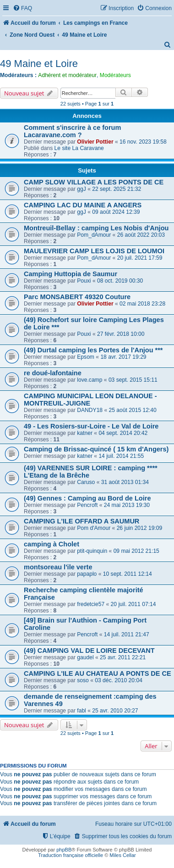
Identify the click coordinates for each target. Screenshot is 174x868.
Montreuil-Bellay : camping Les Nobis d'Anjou (96, 228)
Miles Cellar (122, 855)
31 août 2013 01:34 (125, 482)
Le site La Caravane (79, 148)
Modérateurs (115, 75)
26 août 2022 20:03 (141, 235)
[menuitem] (22, 8)
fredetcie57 (91, 604)
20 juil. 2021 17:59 (140, 258)
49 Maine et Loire (39, 64)
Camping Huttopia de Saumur (71, 274)
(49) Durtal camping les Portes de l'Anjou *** (93, 350)
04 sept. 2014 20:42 (123, 433)
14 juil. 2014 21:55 (121, 456)
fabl (82, 711)
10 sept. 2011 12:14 (128, 574)
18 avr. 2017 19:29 (123, 357)
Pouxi (84, 281)
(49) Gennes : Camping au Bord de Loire (87, 498)
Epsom (86, 357)
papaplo (87, 574)
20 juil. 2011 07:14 (133, 604)
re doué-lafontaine (53, 373)
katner (85, 433)
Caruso (86, 482)
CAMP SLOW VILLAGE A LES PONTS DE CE (94, 182)
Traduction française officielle (71, 855)
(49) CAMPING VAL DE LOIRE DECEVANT (89, 651)
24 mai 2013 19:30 (127, 505)
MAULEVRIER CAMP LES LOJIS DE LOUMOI (94, 251)
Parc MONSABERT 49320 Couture (77, 297)
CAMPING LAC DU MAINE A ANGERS (83, 205)
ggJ (82, 189)
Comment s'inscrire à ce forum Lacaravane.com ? (72, 131)
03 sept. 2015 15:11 (133, 380)
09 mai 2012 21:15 (136, 551)
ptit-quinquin (92, 551)
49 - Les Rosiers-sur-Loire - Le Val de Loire (91, 426)
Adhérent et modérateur (67, 75)
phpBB (64, 850)
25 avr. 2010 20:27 (115, 711)
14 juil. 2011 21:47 (127, 634)
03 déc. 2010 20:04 (119, 680)
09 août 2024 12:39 (116, 212)
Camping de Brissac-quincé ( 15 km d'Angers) (96, 449)
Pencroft (87, 505)
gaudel (85, 657)
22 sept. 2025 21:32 (117, 189)
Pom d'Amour (94, 528)
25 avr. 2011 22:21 (123, 657)
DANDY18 (90, 410)
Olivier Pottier (95, 142)
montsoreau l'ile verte (58, 567)
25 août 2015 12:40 (133, 410)
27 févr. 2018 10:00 (121, 334)
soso (83, 680)
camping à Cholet (52, 544)
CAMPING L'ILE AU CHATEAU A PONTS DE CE (98, 673)
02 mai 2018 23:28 (142, 304)
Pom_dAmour (94, 235)
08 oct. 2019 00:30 (120, 281)
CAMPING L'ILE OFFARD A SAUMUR (82, 521)
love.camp (90, 380)
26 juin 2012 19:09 (140, 528)
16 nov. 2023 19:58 (143, 142)
